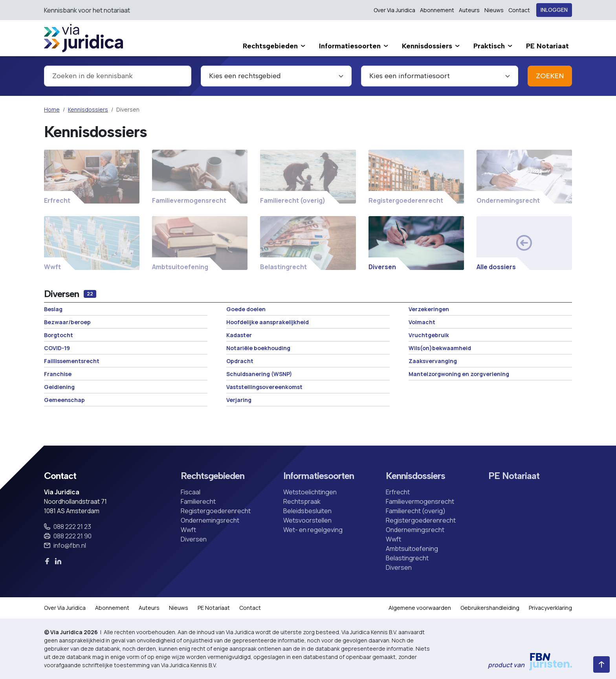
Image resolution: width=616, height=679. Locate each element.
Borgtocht (59, 335)
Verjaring (239, 400)
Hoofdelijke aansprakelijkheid (268, 322)
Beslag (53, 309)
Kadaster (239, 335)
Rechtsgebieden (213, 476)
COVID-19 (57, 348)
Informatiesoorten (319, 476)
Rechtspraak (302, 501)
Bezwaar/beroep (67, 322)
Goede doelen (246, 309)
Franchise (58, 374)
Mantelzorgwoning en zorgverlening (459, 374)
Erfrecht (398, 492)
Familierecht (198, 501)
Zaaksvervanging (433, 361)
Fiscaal (191, 492)
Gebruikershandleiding (490, 608)
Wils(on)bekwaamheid (440, 348)
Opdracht (240, 361)
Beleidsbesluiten (307, 511)
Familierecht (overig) (416, 511)
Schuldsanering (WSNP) (259, 374)
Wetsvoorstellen (307, 520)
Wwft (188, 530)
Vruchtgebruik (429, 335)
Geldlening (59, 387)
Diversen (194, 539)
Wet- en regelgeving (313, 530)
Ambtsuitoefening (412, 549)
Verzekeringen (429, 309)
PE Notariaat (514, 476)
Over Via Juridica (394, 10)
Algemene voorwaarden (420, 608)
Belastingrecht (407, 558)
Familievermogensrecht (420, 501)
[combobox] (118, 76)
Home (52, 109)
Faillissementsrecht (72, 361)
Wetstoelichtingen (310, 492)
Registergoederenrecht (216, 511)
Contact (519, 10)
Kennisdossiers (88, 109)
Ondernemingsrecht (210, 520)
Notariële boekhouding (258, 348)
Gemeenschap (64, 400)
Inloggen (554, 10)
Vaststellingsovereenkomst (264, 387)
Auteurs (469, 10)
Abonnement (437, 10)
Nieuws (494, 10)
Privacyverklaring (550, 608)
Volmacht (422, 322)
